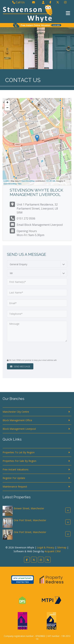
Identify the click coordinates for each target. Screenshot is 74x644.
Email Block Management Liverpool (40, 225)
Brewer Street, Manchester (29, 508)
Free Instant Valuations (16, 469)
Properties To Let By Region (19, 452)
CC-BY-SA (51, 181)
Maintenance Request (15, 487)
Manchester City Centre (16, 412)
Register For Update (14, 478)
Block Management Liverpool (19, 429)
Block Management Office (17, 420)
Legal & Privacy (46, 547)
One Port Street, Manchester (30, 520)
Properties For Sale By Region (19, 461)
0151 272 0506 (26, 218)
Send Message (20, 366)
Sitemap (62, 547)
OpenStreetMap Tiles (12, 184)
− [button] (7, 108)
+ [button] (7, 103)
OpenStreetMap (28, 181)
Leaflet (6, 181)
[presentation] (28, 351)
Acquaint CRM (53, 551)
